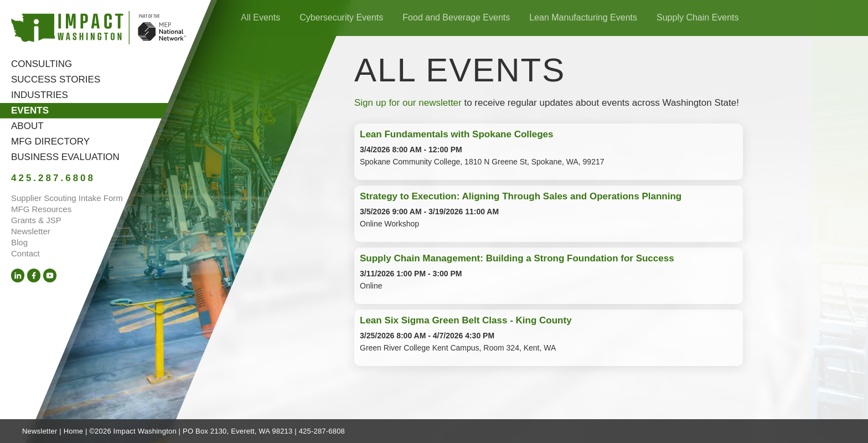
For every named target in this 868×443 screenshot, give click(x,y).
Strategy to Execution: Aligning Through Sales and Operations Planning (521, 196)
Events (30, 110)
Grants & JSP (36, 220)
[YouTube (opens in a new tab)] (50, 275)
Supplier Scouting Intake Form (67, 198)
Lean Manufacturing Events (583, 17)
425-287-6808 (322, 431)
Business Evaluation (65, 157)
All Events (260, 17)
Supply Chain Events (698, 17)
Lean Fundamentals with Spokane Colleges (457, 134)
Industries (40, 95)
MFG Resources (41, 209)
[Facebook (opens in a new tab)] (34, 275)
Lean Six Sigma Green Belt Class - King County (466, 320)
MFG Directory (50, 141)
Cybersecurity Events (341, 17)
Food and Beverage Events (456, 17)
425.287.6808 (53, 178)
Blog (19, 242)
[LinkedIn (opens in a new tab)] (18, 275)
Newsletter (31, 231)
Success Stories (56, 79)
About (27, 126)
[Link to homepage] (99, 30)
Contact (25, 253)
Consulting (42, 64)
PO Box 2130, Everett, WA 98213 (237, 431)
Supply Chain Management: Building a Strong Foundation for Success (517, 258)
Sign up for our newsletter (408, 103)
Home (73, 431)
